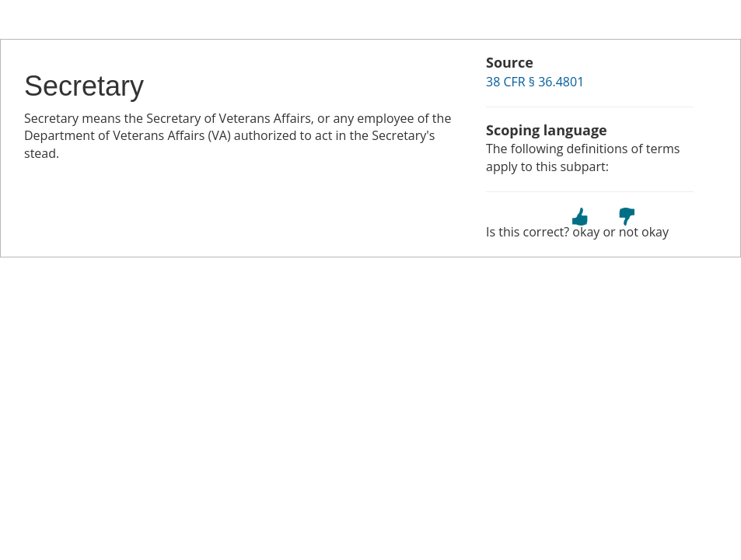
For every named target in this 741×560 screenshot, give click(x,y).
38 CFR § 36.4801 (535, 82)
